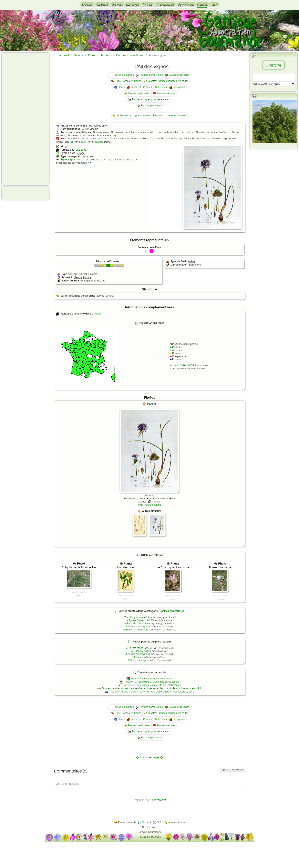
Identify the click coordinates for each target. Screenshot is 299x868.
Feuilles (162, 87)
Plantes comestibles (151, 75)
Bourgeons (179, 87)
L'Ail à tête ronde (134, 648)
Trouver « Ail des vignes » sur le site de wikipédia (152, 682)
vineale (172, 115)
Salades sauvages (179, 75)
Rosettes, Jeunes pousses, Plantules (168, 81)
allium (163, 115)
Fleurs (121, 87)
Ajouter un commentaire (233, 770)
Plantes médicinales (139, 93)
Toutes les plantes (124, 75)
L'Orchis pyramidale (134, 617)
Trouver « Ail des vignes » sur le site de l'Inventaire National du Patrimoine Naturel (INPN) (152, 688)
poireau (146, 115)
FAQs (160, 822)
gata (83, 142)
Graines (148, 87)
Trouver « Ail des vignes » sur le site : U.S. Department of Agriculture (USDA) (152, 692)
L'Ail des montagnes (137, 627)
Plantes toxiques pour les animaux (151, 99)
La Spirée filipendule (137, 620)
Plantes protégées (151, 106)
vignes (137, 115)
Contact (146, 822)
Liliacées (81, 150)
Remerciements (127, 822)
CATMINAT (186, 366)
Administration (177, 822)
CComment (158, 800)
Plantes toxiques (166, 93)
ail (131, 115)
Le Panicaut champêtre (136, 630)
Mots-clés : (123, 115)
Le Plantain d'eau (133, 623)
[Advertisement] (20, 119)
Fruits (134, 87)
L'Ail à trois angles (138, 660)
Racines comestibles (172, 611)
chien (155, 115)
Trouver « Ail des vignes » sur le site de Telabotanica (152, 685)
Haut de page (149, 757)
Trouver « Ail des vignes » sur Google (152, 679)
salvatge (95, 139)
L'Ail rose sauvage (140, 651)
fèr (128, 139)
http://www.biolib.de (149, 505)
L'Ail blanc (136, 657)
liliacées (182, 115)
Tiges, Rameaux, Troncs (128, 81)
